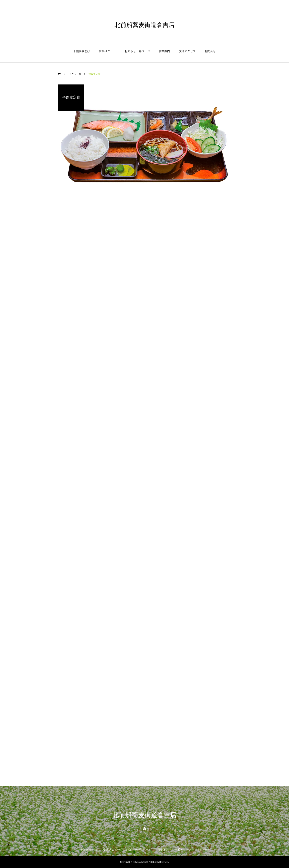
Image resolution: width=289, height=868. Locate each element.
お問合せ (210, 51)
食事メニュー (107, 51)
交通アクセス (187, 51)
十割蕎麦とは (82, 51)
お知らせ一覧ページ (137, 51)
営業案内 (164, 51)
